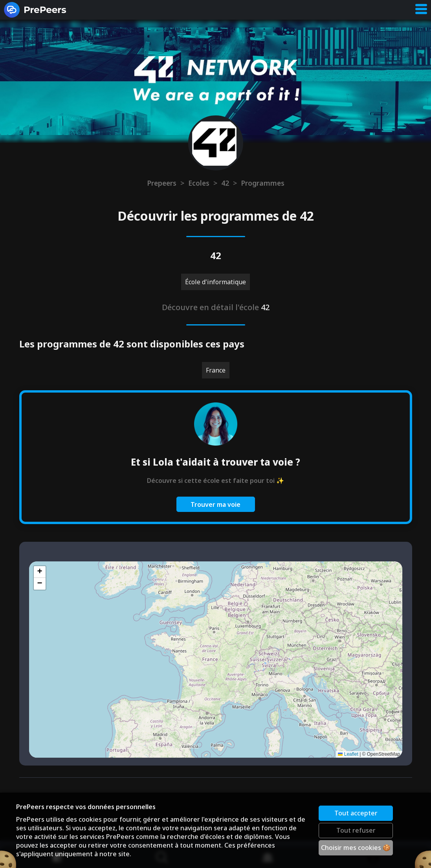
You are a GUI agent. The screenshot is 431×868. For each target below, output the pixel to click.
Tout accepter (356, 813)
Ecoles (199, 183)
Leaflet (348, 754)
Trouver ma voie (215, 504)
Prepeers (162, 183)
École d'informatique (215, 282)
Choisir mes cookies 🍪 (356, 848)
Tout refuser (356, 830)
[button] (40, 572)
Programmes (263, 183)
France (216, 370)
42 (225, 183)
